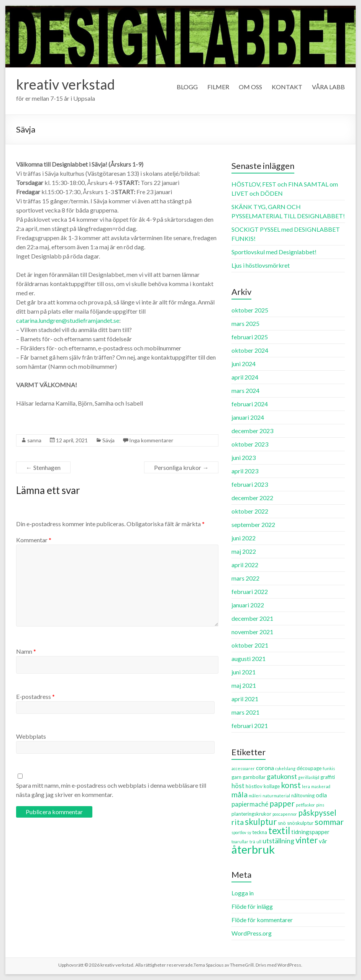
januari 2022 (248, 605)
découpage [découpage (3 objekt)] (309, 768)
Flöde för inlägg (252, 906)
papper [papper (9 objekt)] (282, 803)
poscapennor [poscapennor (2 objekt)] (285, 814)
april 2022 (245, 565)
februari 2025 (250, 337)
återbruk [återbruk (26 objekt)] (253, 849)
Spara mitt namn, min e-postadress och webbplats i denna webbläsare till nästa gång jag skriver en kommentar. (111, 790)
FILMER (218, 87)
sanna (34, 440)
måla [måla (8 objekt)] (240, 794)
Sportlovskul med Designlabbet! (274, 252)
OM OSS (250, 87)
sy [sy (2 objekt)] (249, 832)
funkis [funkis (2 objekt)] (329, 768)
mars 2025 (245, 323)
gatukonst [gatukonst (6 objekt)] (282, 776)
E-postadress (35, 696)
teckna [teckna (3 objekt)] (260, 832)
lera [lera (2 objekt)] (306, 786)
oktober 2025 (250, 310)
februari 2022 (250, 591)
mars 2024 (245, 390)
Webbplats (31, 736)
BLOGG (187, 87)
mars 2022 (245, 578)
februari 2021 (250, 726)
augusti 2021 (249, 659)
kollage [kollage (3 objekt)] (272, 786)
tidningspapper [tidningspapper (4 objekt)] (310, 832)
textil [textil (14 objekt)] (279, 830)
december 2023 (252, 431)
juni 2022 (244, 538)
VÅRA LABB (328, 87)
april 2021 (245, 699)
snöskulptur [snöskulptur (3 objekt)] (300, 823)
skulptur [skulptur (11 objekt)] (261, 822)
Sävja (108, 440)
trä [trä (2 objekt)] (252, 842)
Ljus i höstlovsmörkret (261, 265)
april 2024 (245, 377)
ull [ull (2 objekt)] (259, 842)
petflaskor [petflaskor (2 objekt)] (305, 805)
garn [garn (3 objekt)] (236, 777)
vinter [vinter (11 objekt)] (307, 840)
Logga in (243, 893)
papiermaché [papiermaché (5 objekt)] (250, 804)
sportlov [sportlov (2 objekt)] (239, 832)
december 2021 (252, 618)
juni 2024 (244, 364)
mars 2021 (245, 712)
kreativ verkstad (66, 84)
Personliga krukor (181, 467)
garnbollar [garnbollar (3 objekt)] (254, 777)
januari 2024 (248, 417)
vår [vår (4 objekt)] (323, 841)
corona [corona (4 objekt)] (265, 768)
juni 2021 (244, 672)
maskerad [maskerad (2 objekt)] (321, 786)
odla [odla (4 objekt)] (321, 795)
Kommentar (34, 540)
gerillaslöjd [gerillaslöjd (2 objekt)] (309, 777)
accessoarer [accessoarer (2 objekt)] (243, 768)
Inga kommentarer (151, 440)
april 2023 (245, 471)
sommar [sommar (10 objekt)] (329, 822)
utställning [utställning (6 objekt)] (278, 841)
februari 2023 (250, 484)
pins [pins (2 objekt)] (320, 805)
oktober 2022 (250, 511)
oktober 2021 (250, 645)
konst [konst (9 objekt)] (291, 785)
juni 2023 (244, 457)
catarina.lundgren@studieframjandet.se (68, 320)
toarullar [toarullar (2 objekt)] (240, 842)
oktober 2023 (250, 444)
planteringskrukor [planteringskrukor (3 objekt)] (251, 814)
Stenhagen (43, 467)
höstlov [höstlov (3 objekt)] (254, 786)
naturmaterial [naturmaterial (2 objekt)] (276, 796)
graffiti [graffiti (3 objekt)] (328, 777)
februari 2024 (250, 404)
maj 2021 (244, 685)
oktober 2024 (250, 350)
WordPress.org (252, 933)
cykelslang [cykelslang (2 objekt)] (285, 768)
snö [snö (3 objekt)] (282, 823)
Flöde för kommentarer (262, 920)
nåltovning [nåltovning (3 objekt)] (303, 795)
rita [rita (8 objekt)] (238, 822)
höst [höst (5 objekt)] (238, 786)
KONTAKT (287, 87)
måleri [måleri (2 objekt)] (255, 796)
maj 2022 (244, 551)
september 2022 (253, 524)
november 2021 (252, 632)
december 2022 (252, 498)
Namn (26, 651)
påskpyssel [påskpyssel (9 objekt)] (317, 812)
